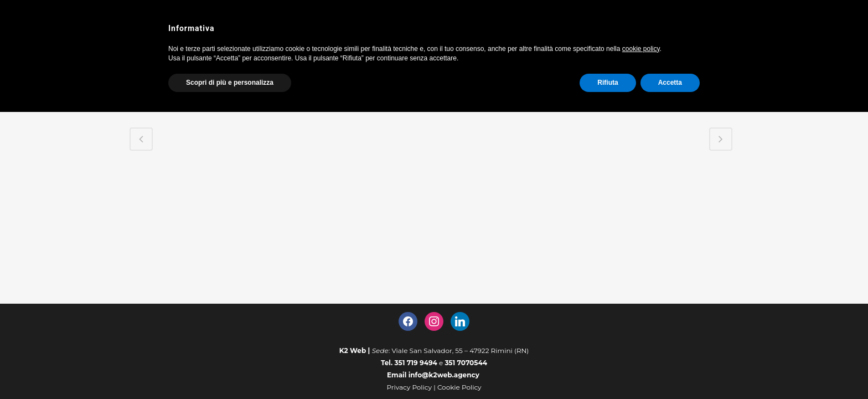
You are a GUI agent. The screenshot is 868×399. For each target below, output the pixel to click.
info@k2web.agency (444, 375)
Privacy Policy (409, 387)
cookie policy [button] (641, 49)
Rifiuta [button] (608, 83)
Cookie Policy (459, 387)
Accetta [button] (670, 83)
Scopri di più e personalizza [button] (230, 83)
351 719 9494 (416, 363)
